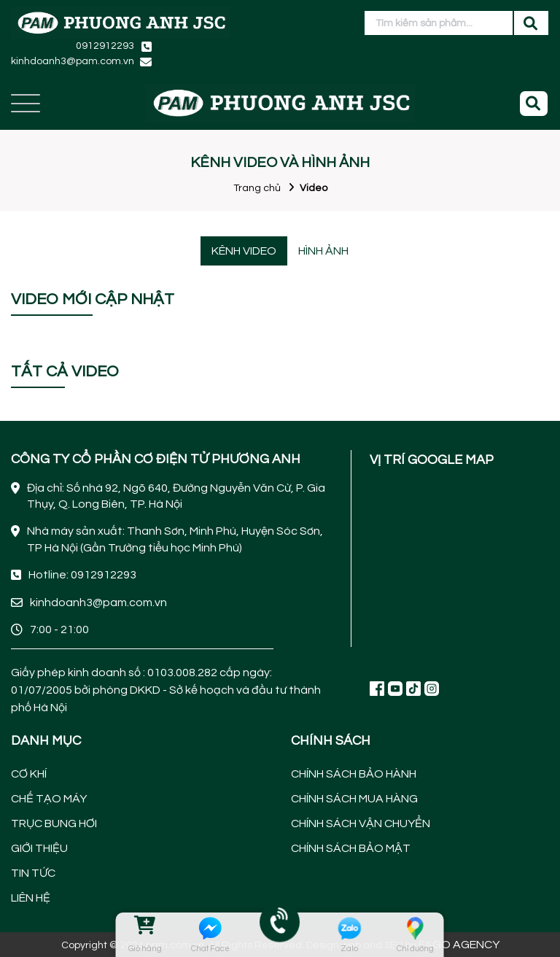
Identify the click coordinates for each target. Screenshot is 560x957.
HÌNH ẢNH (323, 251)
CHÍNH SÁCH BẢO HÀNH (354, 774)
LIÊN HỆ (31, 898)
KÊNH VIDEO (244, 251)
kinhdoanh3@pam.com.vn (73, 61)
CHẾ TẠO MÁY (49, 799)
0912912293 (105, 46)
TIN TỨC (33, 873)
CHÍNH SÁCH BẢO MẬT (351, 848)
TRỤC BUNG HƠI (54, 824)
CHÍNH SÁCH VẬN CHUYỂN (361, 824)
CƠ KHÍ (29, 774)
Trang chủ (257, 188)
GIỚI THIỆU (39, 848)
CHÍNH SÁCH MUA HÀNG (354, 799)
